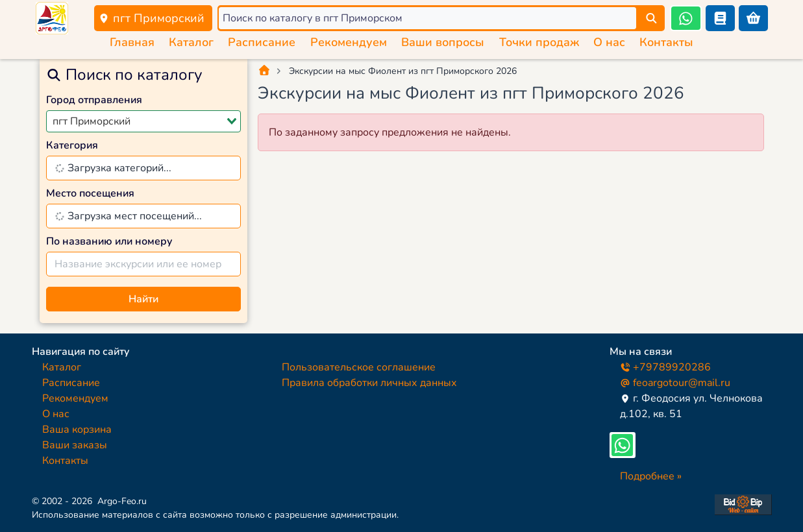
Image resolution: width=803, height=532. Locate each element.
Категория (72, 145)
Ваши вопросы (443, 42)
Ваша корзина (77, 429)
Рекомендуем (349, 42)
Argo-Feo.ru (122, 501)
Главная (132, 42)
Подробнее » (651, 476)
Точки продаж (539, 42)
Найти (143, 299)
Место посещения (90, 193)
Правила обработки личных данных (369, 383)
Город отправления (94, 100)
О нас (609, 42)
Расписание (262, 42)
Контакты (666, 42)
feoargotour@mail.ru (675, 383)
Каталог (191, 42)
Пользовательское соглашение (359, 367)
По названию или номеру (109, 241)
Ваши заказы (75, 445)
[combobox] (143, 121)
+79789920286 (665, 367)
